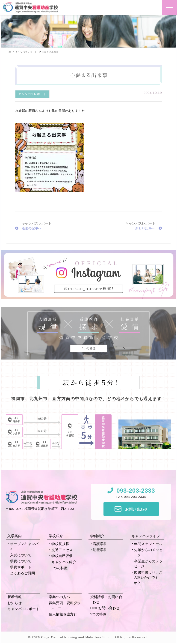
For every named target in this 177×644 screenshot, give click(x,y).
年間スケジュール (148, 544)
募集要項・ (65, 605)
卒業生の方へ (59, 597)
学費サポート (21, 567)
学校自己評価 (62, 556)
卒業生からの (148, 564)
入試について (21, 555)
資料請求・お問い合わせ (106, 599)
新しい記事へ (149, 228)
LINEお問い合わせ (105, 608)
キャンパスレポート (32, 94)
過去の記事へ (28, 228)
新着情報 (15, 597)
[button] (170, 7)
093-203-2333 (136, 491)
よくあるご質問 (23, 573)
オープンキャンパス (24, 546)
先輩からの (148, 552)
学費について (21, 561)
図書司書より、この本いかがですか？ (148, 578)
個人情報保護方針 (63, 614)
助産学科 (100, 550)
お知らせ (15, 603)
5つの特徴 (59, 568)
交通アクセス (62, 550)
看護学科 (100, 544)
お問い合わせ (136, 509)
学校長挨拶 (60, 544)
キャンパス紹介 (64, 562)
